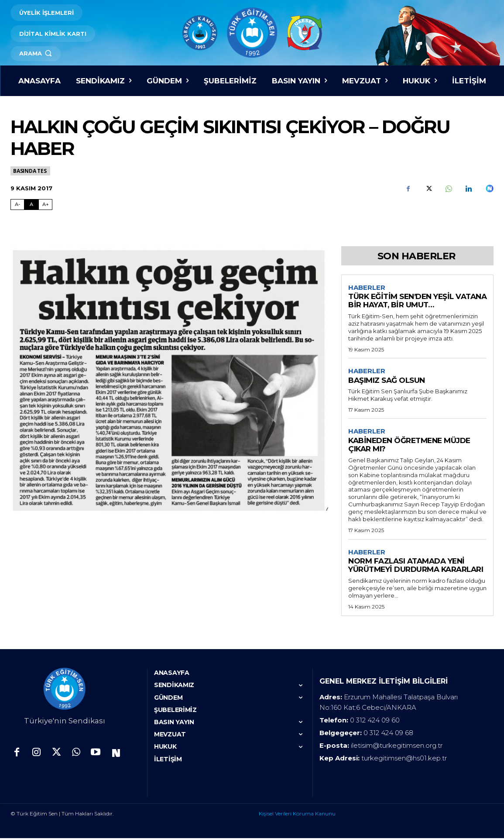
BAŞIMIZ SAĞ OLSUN (387, 381)
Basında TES (30, 171)
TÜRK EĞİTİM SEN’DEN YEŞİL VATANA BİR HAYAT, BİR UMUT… (417, 301)
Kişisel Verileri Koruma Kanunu (297, 815)
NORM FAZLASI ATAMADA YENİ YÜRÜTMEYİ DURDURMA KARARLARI (416, 566)
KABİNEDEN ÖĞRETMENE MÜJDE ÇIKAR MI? (409, 446)
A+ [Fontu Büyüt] (46, 204)
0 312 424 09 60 (375, 721)
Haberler (367, 288)
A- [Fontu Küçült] (17, 204)
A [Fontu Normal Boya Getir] (31, 204)
